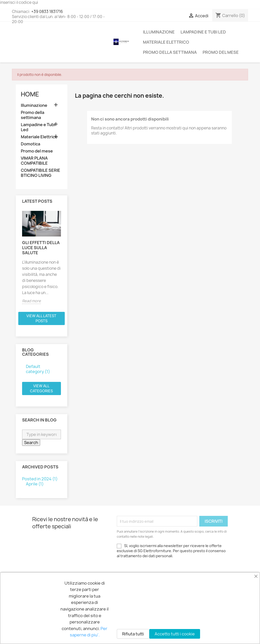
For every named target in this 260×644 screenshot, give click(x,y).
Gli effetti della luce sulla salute (41, 248)
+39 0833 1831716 (47, 12)
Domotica (30, 144)
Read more (31, 301)
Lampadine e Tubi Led (203, 32)
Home (30, 94)
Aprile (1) (35, 484)
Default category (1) (38, 369)
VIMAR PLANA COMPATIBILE (34, 161)
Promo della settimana (170, 52)
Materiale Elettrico (166, 42)
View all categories (41, 388)
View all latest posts (41, 318)
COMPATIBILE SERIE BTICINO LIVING (40, 173)
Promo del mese (221, 52)
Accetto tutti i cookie (175, 634)
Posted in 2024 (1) (40, 479)
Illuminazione (159, 32)
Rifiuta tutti (133, 634)
